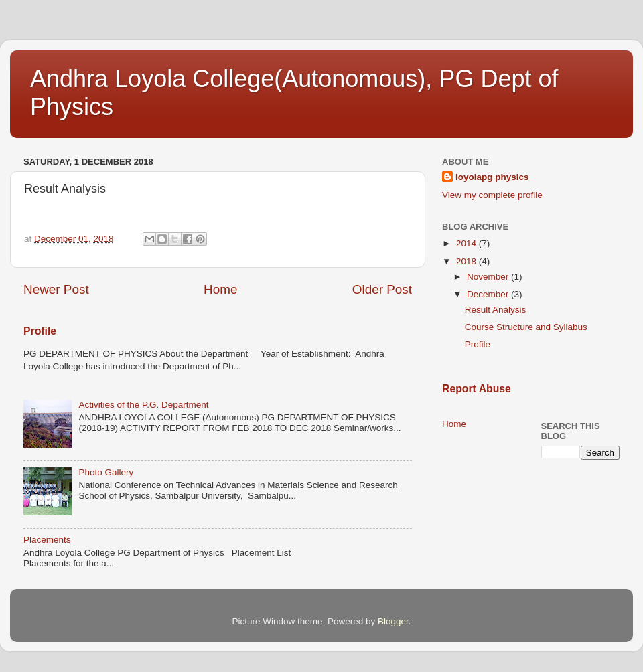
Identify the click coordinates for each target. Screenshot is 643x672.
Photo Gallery (106, 472)
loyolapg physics (492, 177)
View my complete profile (492, 195)
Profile (40, 331)
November (489, 277)
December (489, 294)
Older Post (382, 289)
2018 (468, 261)
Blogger (393, 621)
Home (220, 289)
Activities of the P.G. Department (143, 405)
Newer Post (56, 289)
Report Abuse (477, 389)
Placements (47, 540)
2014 (468, 243)
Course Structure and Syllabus (526, 327)
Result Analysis (496, 310)
